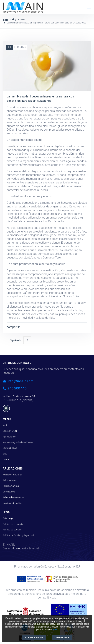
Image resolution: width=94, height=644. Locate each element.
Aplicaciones (9, 435)
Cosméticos (9, 491)
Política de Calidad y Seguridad (18, 534)
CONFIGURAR (62, 638)
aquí (55, 629)
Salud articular (10, 479)
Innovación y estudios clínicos (18, 441)
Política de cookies (12, 529)
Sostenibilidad (10, 447)
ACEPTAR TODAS (34, 638)
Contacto (7, 458)
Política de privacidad (13, 523)
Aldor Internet (30, 547)
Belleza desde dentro (13, 496)
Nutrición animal (11, 485)
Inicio (5, 20)
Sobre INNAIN (10, 430)
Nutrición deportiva (12, 502)
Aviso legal (8, 517)
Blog (14, 20)
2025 (23, 20)
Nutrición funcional (12, 473)
